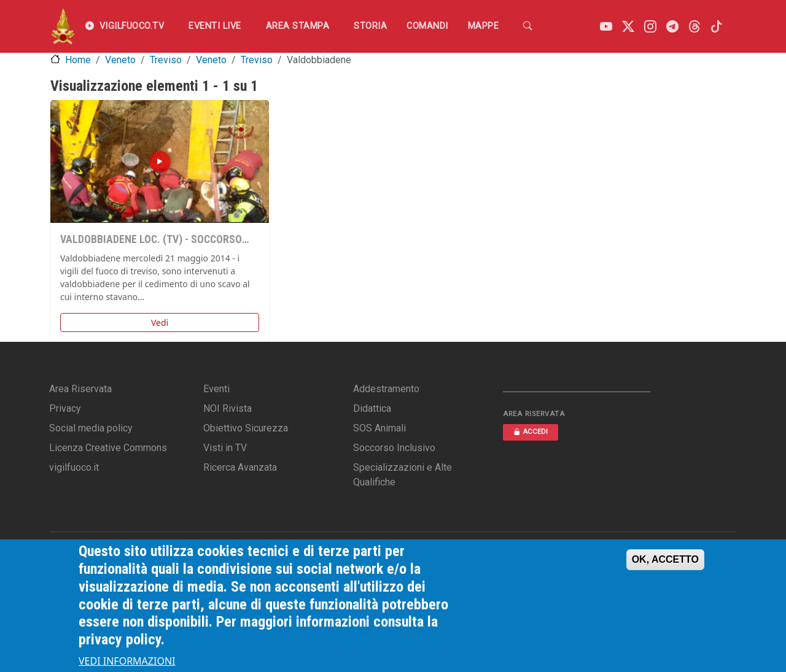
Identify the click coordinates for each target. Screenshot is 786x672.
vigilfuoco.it (74, 467)
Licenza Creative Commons (108, 448)
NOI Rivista (228, 408)
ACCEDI (531, 432)
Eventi (216, 389)
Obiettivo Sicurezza (246, 428)
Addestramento (386, 389)
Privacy (65, 408)
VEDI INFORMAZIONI (127, 661)
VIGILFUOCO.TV (125, 26)
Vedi (160, 322)
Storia (370, 26)
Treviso (166, 60)
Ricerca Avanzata (240, 467)
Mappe (484, 26)
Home (78, 60)
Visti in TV (225, 448)
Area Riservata (80, 389)
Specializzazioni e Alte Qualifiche (403, 475)
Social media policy (91, 428)
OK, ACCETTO (665, 559)
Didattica (372, 408)
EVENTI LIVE (215, 26)
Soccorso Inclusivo (394, 448)
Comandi (427, 26)
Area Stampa (298, 26)
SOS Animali (379, 428)
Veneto (120, 60)
